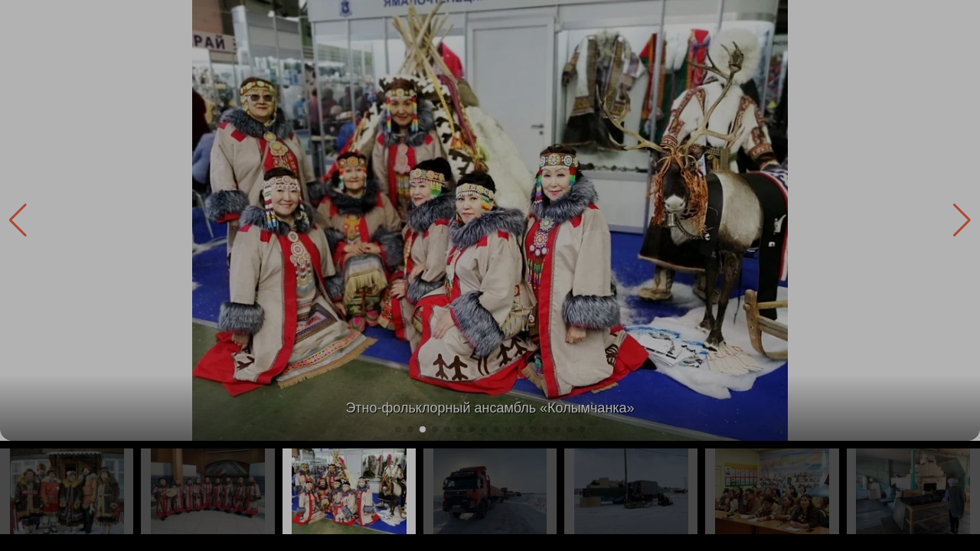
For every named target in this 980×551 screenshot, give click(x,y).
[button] (962, 220)
